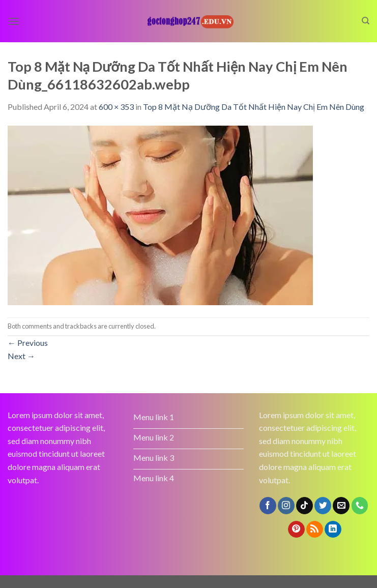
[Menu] (14, 21)
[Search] (366, 21)
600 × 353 (116, 107)
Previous (28, 343)
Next (21, 356)
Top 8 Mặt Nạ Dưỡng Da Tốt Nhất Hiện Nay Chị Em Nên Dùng (254, 107)
